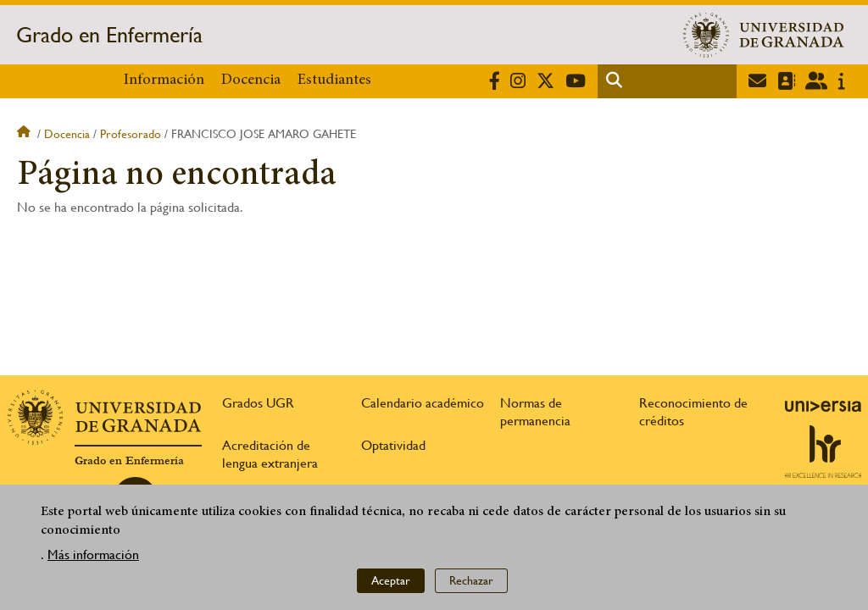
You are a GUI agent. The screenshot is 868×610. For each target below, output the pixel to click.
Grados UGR (258, 403)
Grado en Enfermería (109, 35)
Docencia (251, 80)
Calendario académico (423, 403)
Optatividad (393, 445)
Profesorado (131, 134)
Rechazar (471, 585)
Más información (93, 558)
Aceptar (391, 585)
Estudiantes (334, 80)
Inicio (25, 134)
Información (164, 80)
